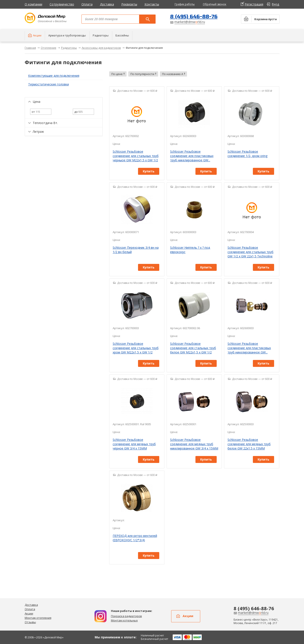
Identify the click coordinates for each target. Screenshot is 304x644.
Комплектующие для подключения (54, 76)
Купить (149, 171)
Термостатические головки (49, 84)
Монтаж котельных (124, 620)
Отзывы (30, 622)
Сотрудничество (62, 4)
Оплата (87, 4)
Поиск (147, 19)
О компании (33, 4)
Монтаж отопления (38, 618)
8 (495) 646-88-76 (194, 17)
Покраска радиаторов (126, 616)
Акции (29, 613)
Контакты (152, 4)
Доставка (107, 4)
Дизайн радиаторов (101, 616)
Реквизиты (129, 4)
